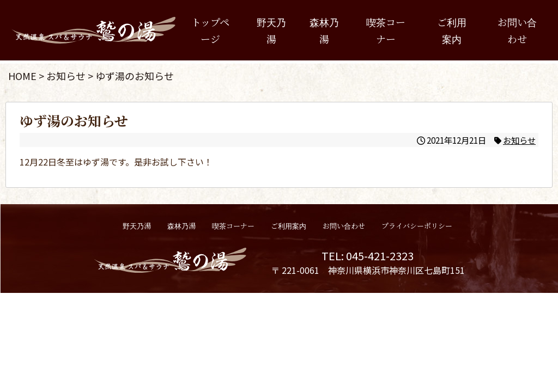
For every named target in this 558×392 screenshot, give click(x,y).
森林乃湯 (324, 30)
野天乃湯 (271, 30)
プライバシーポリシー (417, 226)
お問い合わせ (517, 30)
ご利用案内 (452, 30)
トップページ (210, 30)
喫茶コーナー (386, 30)
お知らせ (519, 140)
